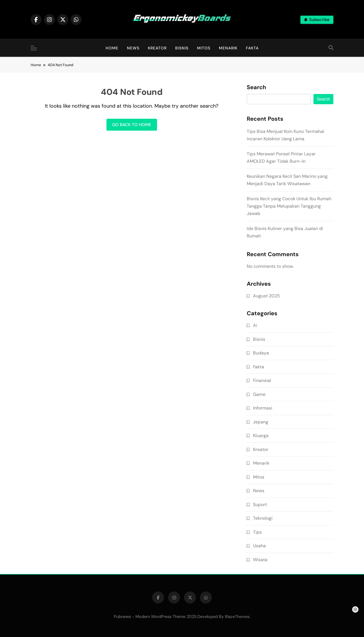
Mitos (204, 48)
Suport (260, 505)
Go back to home (132, 125)
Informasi (263, 408)
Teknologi (263, 518)
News (133, 48)
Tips (257, 532)
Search (256, 87)
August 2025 (266, 296)
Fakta (252, 48)
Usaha (259, 546)
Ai (255, 325)
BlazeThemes (237, 617)
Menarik (228, 48)
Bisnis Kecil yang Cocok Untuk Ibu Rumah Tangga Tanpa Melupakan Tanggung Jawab (289, 206)
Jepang (261, 422)
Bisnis (182, 48)
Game (259, 394)
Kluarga (261, 436)
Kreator (157, 48)
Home (112, 48)
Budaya (261, 353)
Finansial (262, 380)
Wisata (260, 560)
